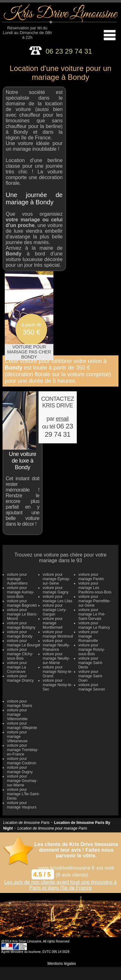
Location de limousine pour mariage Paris (52, 828)
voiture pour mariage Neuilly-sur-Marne (56, 658)
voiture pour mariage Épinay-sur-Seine (56, 579)
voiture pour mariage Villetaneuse (17, 737)
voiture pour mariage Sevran (92, 687)
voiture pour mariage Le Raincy (94, 625)
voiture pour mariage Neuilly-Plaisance (56, 645)
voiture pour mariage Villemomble (17, 715)
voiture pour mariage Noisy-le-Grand (57, 672)
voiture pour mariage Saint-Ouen (91, 676)
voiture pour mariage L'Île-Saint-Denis (23, 794)
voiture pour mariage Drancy (20, 678)
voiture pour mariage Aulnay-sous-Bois (21, 592)
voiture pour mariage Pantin (91, 577)
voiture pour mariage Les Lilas (57, 599)
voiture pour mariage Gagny (56, 590)
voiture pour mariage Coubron (22, 761)
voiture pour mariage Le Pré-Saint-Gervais (92, 614)
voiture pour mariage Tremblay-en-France (23, 750)
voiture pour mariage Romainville (88, 636)
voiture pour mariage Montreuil (58, 634)
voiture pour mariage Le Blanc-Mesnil (22, 614)
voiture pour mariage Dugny (20, 770)
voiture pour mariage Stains (20, 703)
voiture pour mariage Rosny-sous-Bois (92, 650)
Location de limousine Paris (26, 823)
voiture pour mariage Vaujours (22, 805)
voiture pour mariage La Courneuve (17, 667)
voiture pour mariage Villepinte (22, 726)
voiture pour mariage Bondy (20, 634)
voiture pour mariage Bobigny (21, 625)
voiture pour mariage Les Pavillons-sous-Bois (95, 588)
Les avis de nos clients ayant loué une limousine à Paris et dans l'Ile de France (61, 885)
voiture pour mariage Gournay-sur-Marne (22, 781)
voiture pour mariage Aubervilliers (17, 579)
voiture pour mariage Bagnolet (22, 603)
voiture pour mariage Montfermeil (53, 623)
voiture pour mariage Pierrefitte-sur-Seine (94, 601)
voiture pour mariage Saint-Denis (91, 663)
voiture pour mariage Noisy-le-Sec (57, 685)
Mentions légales (62, 964)
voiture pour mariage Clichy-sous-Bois (20, 654)
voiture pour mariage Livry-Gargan (55, 610)
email (62, 419)
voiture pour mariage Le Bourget (24, 643)
